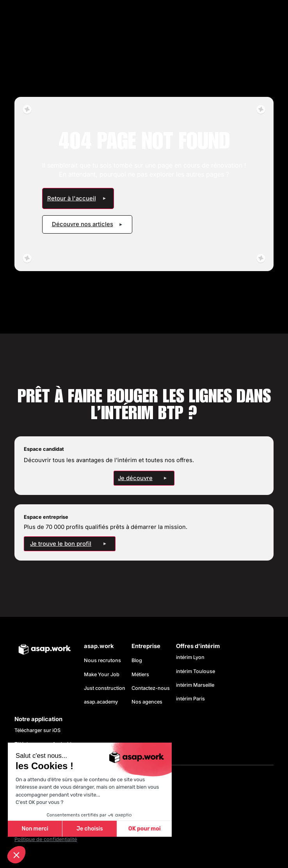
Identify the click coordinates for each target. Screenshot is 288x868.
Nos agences (147, 702)
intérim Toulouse (196, 671)
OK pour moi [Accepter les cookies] (145, 829)
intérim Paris (190, 699)
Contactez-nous (151, 688)
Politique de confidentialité (46, 839)
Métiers (140, 674)
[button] (16, 855)
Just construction (105, 688)
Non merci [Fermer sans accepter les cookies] (35, 829)
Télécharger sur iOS (37, 730)
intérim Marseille (196, 685)
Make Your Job (102, 674)
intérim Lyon (190, 657)
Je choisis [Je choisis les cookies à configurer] (90, 829)
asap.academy (101, 702)
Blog (137, 660)
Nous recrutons (102, 660)
